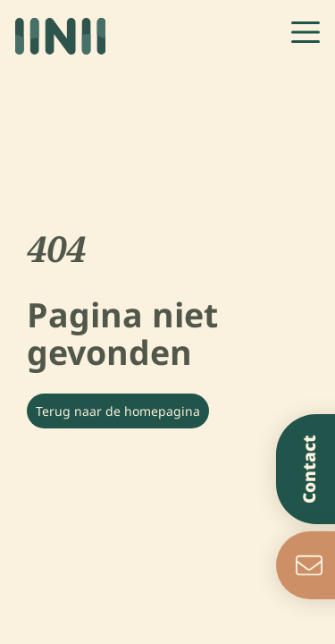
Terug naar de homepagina (118, 411)
